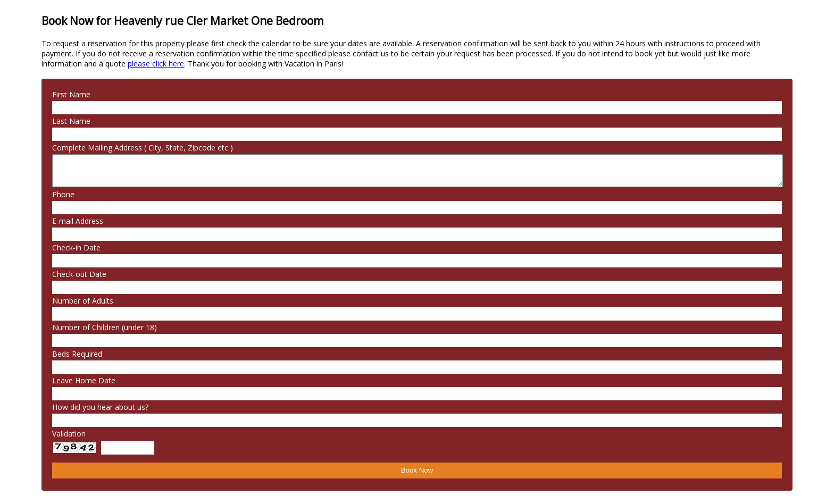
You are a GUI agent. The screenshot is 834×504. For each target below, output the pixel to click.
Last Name (71, 121)
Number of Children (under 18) (105, 327)
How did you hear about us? (100, 407)
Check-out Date (79, 274)
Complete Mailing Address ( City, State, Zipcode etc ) (143, 148)
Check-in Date (76, 247)
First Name (71, 94)
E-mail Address (78, 221)
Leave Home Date (84, 380)
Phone (63, 194)
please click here (156, 64)
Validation (69, 434)
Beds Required (77, 354)
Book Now (417, 470)
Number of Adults (83, 301)
